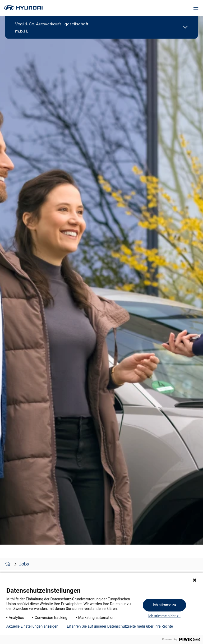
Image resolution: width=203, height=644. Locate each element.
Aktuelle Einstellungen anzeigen (32, 626)
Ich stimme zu (164, 605)
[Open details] (185, 27)
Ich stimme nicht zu (164, 616)
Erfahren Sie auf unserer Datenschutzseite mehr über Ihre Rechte (120, 626)
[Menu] (196, 8)
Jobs (24, 564)
